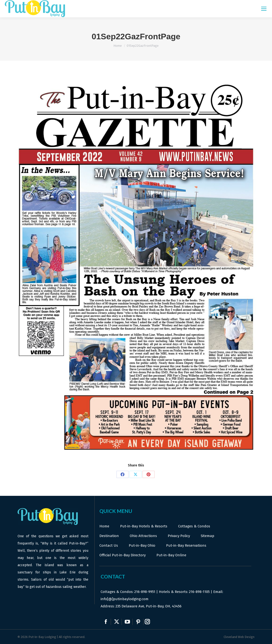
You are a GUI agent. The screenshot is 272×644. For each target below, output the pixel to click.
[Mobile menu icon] (264, 9)
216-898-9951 (145, 592)
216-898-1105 (199, 592)
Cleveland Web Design (239, 637)
